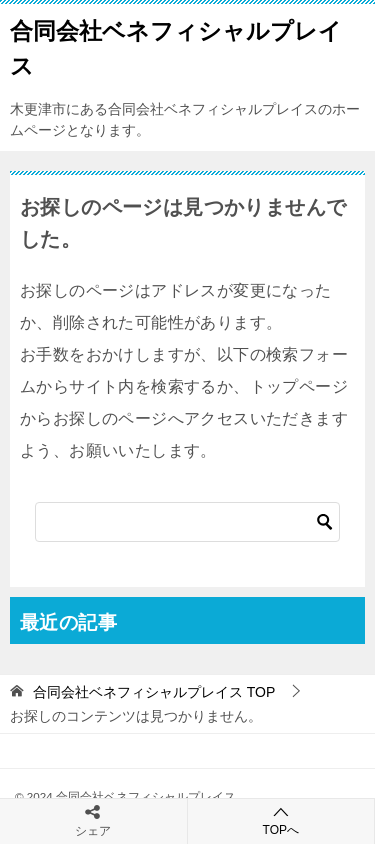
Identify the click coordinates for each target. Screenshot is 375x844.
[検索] (187, 522)
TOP (154, 692)
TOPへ (281, 820)
